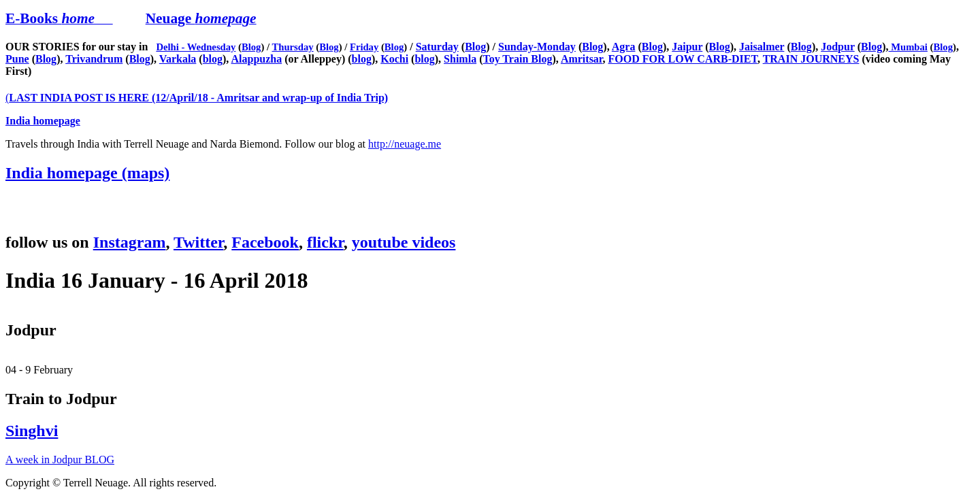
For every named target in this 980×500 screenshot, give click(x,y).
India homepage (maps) (87, 173)
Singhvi (32, 431)
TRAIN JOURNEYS (811, 59)
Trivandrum (94, 59)
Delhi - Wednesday (196, 47)
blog (213, 59)
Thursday (292, 47)
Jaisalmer (762, 47)
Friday (364, 47)
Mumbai (908, 47)
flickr (325, 242)
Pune (17, 59)
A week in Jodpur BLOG (60, 460)
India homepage (43, 121)
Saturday (437, 47)
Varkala (178, 59)
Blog (251, 47)
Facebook (265, 242)
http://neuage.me (405, 144)
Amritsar (582, 59)
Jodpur (838, 47)
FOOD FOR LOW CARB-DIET (683, 59)
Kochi (394, 59)
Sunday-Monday (537, 47)
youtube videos (404, 242)
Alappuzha (256, 59)
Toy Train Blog (517, 59)
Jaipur (687, 47)
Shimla (460, 59)
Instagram (130, 242)
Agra (624, 47)
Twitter (198, 242)
